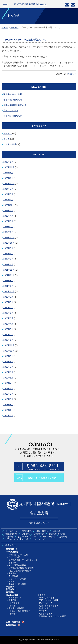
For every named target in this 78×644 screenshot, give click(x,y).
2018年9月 (8, 399)
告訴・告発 (44, 608)
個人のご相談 (12, 595)
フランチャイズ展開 (17, 579)
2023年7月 (8, 210)
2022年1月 (8, 264)
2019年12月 (9, 345)
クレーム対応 (14, 557)
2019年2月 (8, 394)
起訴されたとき (46, 603)
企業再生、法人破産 (17, 584)
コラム (7, 139)
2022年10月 (9, 243)
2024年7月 (8, 189)
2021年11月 (9, 275)
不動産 (11, 581)
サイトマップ (38, 539)
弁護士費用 (15, 603)
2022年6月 (8, 254)
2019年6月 (8, 372)
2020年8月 (8, 302)
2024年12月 (9, 184)
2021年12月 (9, 270)
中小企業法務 (12, 552)
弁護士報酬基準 (13, 622)
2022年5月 (8, 259)
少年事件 (43, 611)
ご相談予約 (39, 534)
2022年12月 (9, 237)
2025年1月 (8, 178)
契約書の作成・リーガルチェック (23, 560)
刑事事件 (41, 595)
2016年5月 (8, 415)
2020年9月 (8, 297)
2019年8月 (8, 362)
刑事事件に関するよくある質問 (52, 616)
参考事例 (14, 614)
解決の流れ (57, 531)
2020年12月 (9, 291)
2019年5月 (8, 378)
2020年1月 (8, 340)
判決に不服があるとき (49, 606)
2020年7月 (8, 308)
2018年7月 (8, 410)
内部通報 (10, 592)
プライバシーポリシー (15, 539)
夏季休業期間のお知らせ (15, 105)
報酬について (11, 534)
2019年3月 (8, 388)
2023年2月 (8, 227)
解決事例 (14, 606)
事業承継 (12, 573)
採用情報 (9, 537)
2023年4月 (8, 216)
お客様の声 (23, 537)
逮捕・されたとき (47, 598)
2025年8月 (8, 173)
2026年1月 (8, 162)
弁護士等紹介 (42, 531)
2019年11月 (9, 351)
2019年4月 (8, 383)
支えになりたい (11, 110)
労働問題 (10, 549)
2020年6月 (8, 313)
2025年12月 (9, 167)
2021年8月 (8, 281)
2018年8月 (8, 405)
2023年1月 (8, 232)
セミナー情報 (10, 144)
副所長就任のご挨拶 (13, 94)
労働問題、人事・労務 (18, 555)
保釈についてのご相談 (49, 600)
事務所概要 (27, 531)
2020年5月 (8, 318)
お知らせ (72, 74)
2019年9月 (8, 356)
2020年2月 (8, 335)
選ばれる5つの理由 (57, 534)
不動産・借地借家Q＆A (20, 611)
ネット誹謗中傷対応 (17, 565)
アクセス (26, 534)
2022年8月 (8, 248)
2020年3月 (8, 329)
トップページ (11, 531)
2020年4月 (8, 324)
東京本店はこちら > (39, 523)
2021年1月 (8, 286)
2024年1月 (8, 200)
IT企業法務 (13, 576)
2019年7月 (8, 367)
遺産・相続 (13, 598)
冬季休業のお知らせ (13, 100)
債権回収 (12, 563)
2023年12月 (9, 205)
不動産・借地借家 (16, 608)
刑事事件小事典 (46, 614)
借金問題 (12, 600)
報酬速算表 (11, 625)
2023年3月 (8, 221)
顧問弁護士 (11, 589)
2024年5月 (8, 194)
